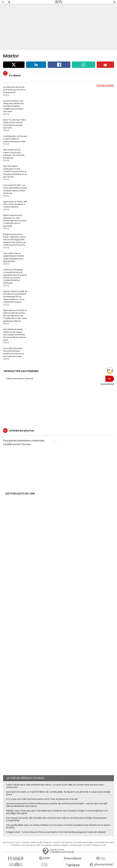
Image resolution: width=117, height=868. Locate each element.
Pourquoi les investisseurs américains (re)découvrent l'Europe (30, 442)
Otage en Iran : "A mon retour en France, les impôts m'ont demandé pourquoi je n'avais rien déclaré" (56, 832)
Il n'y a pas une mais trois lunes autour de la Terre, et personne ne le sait (42, 799)
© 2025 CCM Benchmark (95, 845)
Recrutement (67, 842)
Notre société (37, 842)
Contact (56, 842)
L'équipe (26, 842)
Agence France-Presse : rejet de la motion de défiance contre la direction (15, 204)
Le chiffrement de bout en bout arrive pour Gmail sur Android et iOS (14, 90)
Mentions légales (61, 845)
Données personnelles (84, 842)
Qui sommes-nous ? (12, 842)
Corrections (47, 845)
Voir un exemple (107, 384)
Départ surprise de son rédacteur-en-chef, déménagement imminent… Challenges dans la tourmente (15, 221)
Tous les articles (105, 85)
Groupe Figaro (76, 845)
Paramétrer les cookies (105, 842)
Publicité (47, 842)
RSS (39, 845)
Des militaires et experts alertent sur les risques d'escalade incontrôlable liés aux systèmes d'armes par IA (14, 335)
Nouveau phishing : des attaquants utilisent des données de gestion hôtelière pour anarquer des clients (13, 106)
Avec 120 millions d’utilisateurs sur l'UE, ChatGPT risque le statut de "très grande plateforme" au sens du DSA (15, 172)
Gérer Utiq (16, 845)
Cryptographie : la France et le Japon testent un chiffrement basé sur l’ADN (15, 139)
